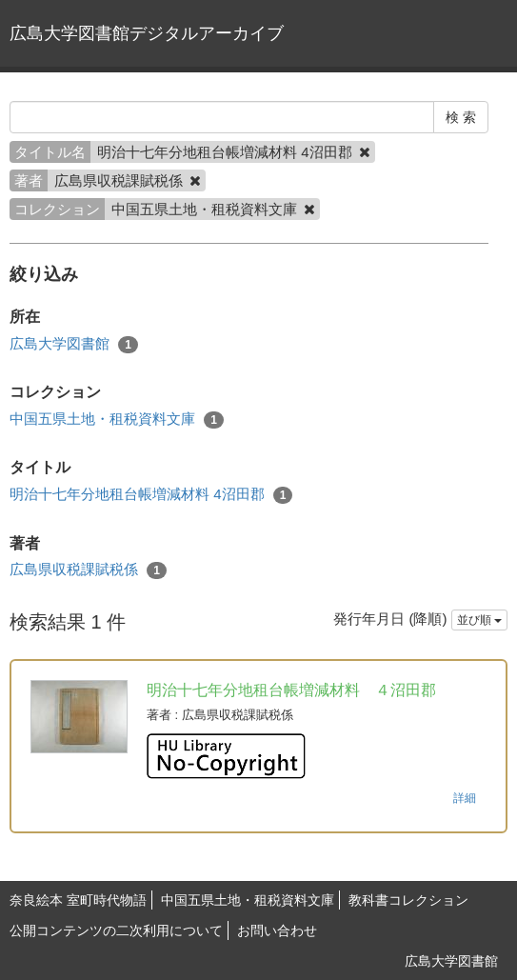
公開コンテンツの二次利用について (116, 930)
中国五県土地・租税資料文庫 (117, 420)
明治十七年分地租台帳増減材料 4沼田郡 (151, 495)
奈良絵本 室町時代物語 (78, 900)
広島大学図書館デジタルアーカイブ (147, 33)
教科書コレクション (408, 900)
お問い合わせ (277, 930)
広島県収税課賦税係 (88, 570)
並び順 (479, 620)
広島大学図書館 (74, 344)
